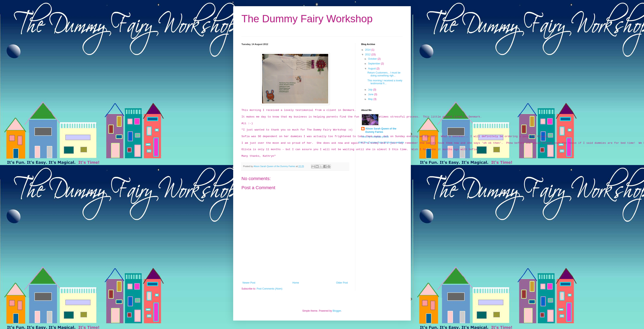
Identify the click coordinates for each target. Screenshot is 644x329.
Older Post (342, 283)
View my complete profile (375, 137)
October (373, 59)
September (374, 64)
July (371, 90)
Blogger (337, 311)
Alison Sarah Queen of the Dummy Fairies (275, 166)
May (371, 99)
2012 (368, 55)
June (371, 94)
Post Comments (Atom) (269, 289)
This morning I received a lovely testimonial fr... (385, 82)
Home (296, 283)
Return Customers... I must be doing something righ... (384, 74)
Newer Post (249, 283)
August (372, 69)
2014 (368, 50)
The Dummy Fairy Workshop (307, 19)
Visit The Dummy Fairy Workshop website (381, 143)
